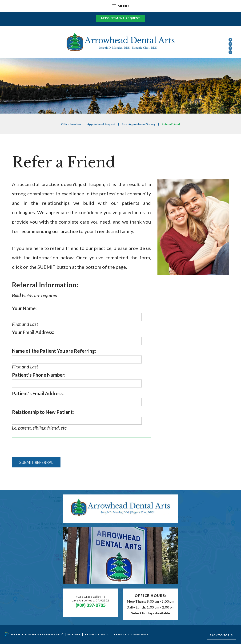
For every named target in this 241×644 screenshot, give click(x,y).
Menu (120, 6)
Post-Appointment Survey (141, 124)
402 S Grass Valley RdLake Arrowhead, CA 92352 (91, 599)
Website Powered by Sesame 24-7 (36, 634)
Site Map (80, 634)
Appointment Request (120, 18)
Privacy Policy (104, 634)
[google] (230, 56)
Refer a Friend (177, 124)
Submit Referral (39, 462)
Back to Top (219, 635)
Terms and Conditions (142, 634)
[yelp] (230, 80)
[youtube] (230, 68)
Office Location (65, 124)
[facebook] (230, 43)
